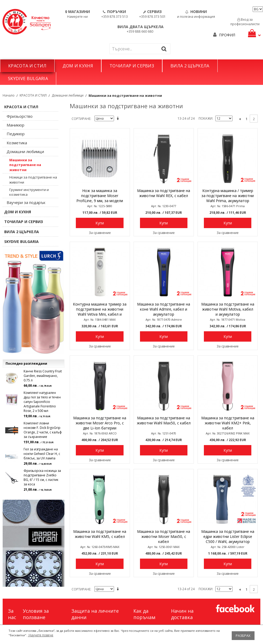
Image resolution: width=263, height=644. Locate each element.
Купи (100, 223)
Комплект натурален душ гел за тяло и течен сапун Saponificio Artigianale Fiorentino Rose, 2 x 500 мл (42, 402)
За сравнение (100, 233)
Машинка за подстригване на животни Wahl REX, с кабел (164, 193)
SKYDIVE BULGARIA (28, 79)
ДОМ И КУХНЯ (78, 66)
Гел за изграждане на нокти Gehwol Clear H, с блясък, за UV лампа (42, 454)
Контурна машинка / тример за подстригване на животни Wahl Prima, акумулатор (228, 196)
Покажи (205, 118)
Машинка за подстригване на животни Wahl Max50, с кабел (164, 420)
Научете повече (41, 635)
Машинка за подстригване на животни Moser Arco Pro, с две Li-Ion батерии (100, 423)
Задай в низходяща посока (119, 119)
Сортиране (81, 119)
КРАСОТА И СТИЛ (27, 66)
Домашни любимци (68, 95)
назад (240, 119)
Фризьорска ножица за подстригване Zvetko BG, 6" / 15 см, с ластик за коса (42, 477)
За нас (12, 614)
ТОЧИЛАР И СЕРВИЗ (132, 66)
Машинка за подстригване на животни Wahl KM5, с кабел (100, 534)
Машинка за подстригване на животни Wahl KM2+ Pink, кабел (228, 423)
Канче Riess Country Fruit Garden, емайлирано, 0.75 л (43, 376)
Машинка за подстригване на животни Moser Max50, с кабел (164, 536)
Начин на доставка (182, 614)
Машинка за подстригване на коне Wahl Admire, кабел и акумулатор (164, 309)
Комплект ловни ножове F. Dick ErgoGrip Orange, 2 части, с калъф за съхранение (43, 430)
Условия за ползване (36, 614)
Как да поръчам (144, 614)
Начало (9, 95)
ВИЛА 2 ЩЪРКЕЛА (190, 66)
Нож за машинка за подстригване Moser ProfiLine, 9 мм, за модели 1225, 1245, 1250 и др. (100, 196)
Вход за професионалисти (245, 22)
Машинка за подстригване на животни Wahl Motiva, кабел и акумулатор (228, 309)
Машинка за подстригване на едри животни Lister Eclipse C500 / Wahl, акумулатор (228, 536)
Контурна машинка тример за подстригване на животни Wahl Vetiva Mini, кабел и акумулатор (100, 310)
